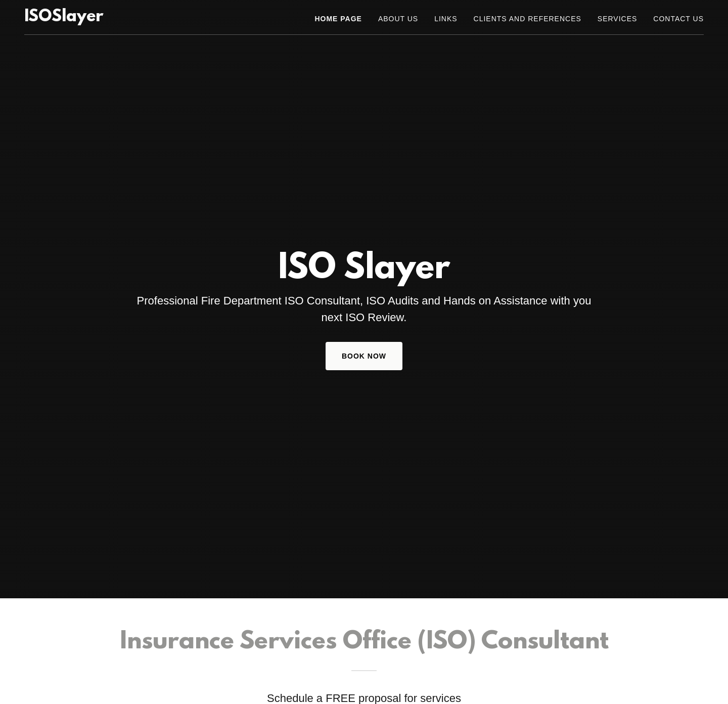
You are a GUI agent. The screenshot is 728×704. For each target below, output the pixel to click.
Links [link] (446, 19)
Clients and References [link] (528, 19)
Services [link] (618, 19)
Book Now (364, 356)
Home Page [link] (338, 19)
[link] (64, 18)
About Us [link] (398, 19)
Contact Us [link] (678, 19)
